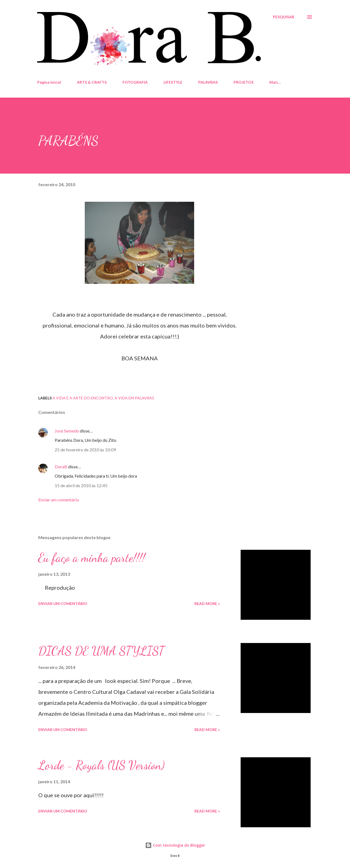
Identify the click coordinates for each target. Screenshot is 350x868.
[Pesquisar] (284, 17)
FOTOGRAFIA (135, 82)
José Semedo (67, 431)
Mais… (275, 82)
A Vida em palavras (134, 398)
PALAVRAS (208, 82)
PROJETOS (243, 82)
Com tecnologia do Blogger (175, 845)
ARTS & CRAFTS (92, 82)
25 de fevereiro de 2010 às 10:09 (85, 450)
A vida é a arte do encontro (83, 398)
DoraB (61, 467)
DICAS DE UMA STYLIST (101, 651)
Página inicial (49, 82)
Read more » (207, 603)
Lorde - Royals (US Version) (101, 765)
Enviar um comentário (59, 500)
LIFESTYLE (173, 82)
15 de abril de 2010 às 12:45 (81, 485)
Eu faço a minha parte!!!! (92, 558)
